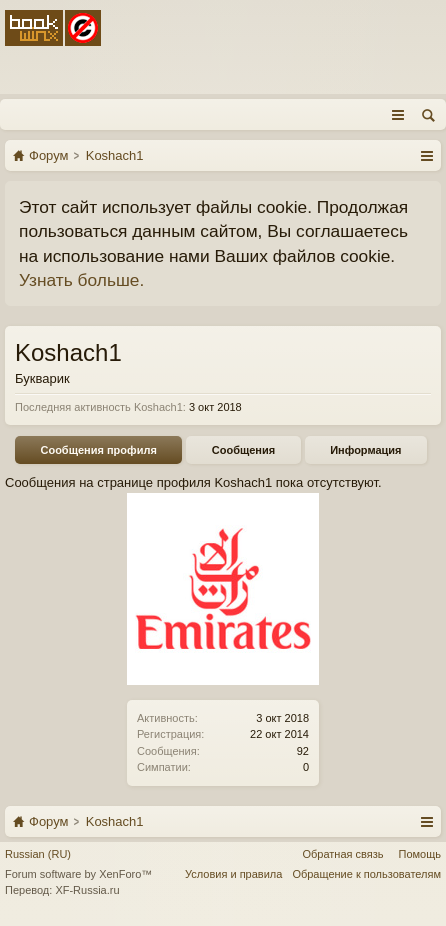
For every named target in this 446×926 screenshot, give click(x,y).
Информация (365, 450)
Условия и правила (233, 874)
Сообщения (243, 450)
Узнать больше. (81, 280)
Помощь (420, 854)
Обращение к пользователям (366, 874)
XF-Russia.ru (87, 890)
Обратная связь (342, 854)
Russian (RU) (38, 854)
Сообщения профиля (98, 450)
